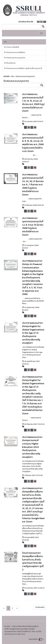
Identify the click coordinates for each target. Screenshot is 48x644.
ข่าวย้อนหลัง (40, 607)
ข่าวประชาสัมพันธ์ (12, 47)
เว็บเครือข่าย (10, 63)
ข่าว (5, 42)
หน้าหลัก (6, 76)
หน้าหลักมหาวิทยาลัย (26, 22)
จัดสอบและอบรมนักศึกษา (15, 52)
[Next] (4, 608)
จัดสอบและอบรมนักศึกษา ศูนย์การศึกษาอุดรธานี (23, 68)
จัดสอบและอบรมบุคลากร (15, 58)
